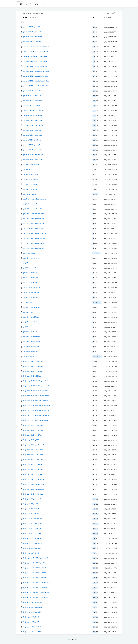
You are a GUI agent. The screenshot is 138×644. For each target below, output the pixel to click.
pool (28, 4)
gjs (41, 4)
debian (21, 4)
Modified (107, 17)
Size (94, 17)
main (33, 4)
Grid (114, 13)
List (109, 13)
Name (25, 17)
